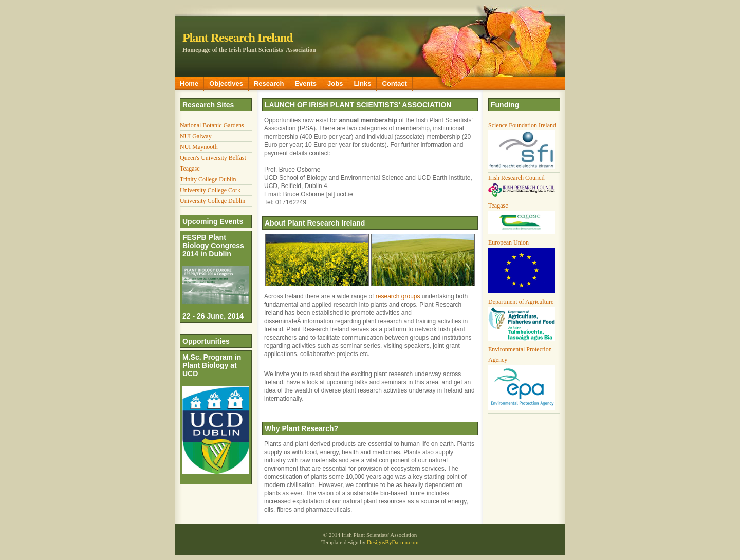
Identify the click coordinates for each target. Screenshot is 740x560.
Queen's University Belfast (213, 158)
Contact (394, 83)
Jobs (335, 83)
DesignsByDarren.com (393, 542)
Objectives (226, 83)
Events (306, 83)
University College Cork (210, 190)
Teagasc (190, 169)
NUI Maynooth (199, 147)
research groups (398, 296)
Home (189, 83)
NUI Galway (196, 136)
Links (362, 83)
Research (269, 83)
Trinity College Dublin (208, 179)
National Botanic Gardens (212, 125)
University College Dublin (212, 201)
